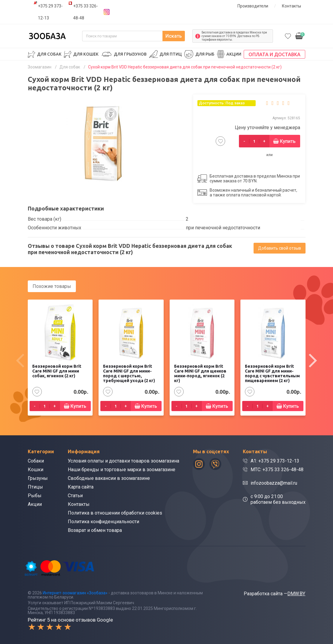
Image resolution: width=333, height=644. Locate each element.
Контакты (291, 6)
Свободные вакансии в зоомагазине (109, 478)
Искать (174, 36)
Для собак (49, 54)
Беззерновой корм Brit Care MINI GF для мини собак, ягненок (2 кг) (57, 371)
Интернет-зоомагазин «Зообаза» (75, 593)
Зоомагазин (40, 67)
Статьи (75, 496)
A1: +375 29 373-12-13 (275, 461)
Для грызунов (130, 54)
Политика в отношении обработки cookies (115, 513)
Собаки (36, 461)
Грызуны (38, 478)
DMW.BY (296, 594)
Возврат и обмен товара (95, 530)
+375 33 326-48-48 (86, 12)
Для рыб (205, 54)
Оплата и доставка (274, 54)
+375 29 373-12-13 (50, 12)
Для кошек (86, 54)
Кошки (36, 470)
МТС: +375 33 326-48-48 (277, 470)
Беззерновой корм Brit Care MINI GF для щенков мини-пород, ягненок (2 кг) (200, 374)
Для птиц (171, 54)
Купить (288, 141)
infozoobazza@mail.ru (274, 483)
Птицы (35, 487)
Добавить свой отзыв (280, 248)
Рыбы (35, 496)
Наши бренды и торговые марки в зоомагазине (122, 470)
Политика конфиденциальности (103, 522)
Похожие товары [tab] (52, 286)
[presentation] (20, 361)
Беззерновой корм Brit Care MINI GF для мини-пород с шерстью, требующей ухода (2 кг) (129, 374)
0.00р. (300, 35)
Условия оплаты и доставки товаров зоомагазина (123, 461)
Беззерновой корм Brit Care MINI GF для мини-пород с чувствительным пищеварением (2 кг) (272, 374)
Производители (253, 6)
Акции (234, 54)
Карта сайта (81, 487)
